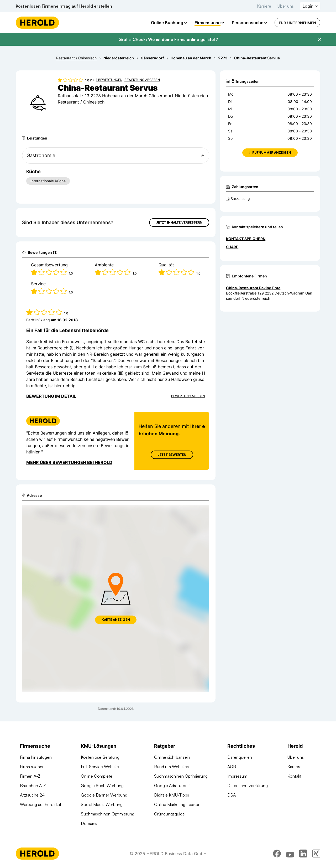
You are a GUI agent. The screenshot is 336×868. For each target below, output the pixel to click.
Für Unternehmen (297, 23)
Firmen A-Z (30, 776)
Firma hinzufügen (36, 757)
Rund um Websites (171, 767)
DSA (232, 795)
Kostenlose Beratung (100, 757)
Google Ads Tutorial (172, 786)
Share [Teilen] (232, 247)
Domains (89, 823)
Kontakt (294, 776)
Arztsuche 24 (32, 795)
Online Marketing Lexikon (177, 804)
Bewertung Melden (188, 396)
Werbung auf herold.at (41, 804)
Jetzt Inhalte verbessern (179, 222)
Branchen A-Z (33, 786)
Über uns (286, 6)
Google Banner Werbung (104, 795)
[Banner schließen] (319, 40)
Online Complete (97, 776)
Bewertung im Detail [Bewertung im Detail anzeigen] (51, 396)
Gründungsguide (169, 814)
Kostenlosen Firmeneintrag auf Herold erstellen (64, 6)
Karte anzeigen (116, 620)
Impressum (237, 776)
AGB (232, 767)
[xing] (316, 854)
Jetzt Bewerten (172, 455)
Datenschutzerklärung (248, 786)
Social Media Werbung (102, 804)
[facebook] (277, 854)
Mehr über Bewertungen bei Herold (69, 462)
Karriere (264, 6)
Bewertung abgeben (142, 80)
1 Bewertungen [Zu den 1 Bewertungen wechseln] (109, 80)
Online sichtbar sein (172, 757)
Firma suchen (32, 767)
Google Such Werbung (102, 786)
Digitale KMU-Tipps (172, 795)
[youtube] (290, 854)
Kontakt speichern (246, 239)
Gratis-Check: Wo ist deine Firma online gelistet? (168, 39)
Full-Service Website (100, 767)
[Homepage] (37, 23)
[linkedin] (303, 854)
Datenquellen (240, 757)
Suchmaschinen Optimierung (108, 814)
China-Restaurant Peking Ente (253, 288)
